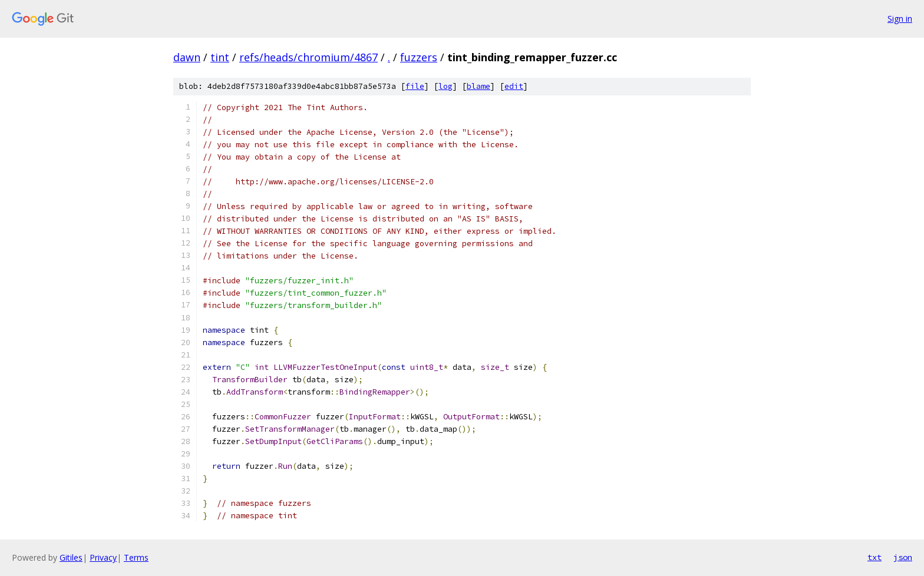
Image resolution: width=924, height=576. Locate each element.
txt (874, 557)
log (445, 86)
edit (514, 86)
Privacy (103, 557)
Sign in (900, 19)
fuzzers (419, 57)
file (415, 86)
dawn (187, 57)
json (903, 557)
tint (220, 57)
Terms (136, 557)
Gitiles (71, 557)
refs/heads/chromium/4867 (308, 57)
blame (478, 86)
